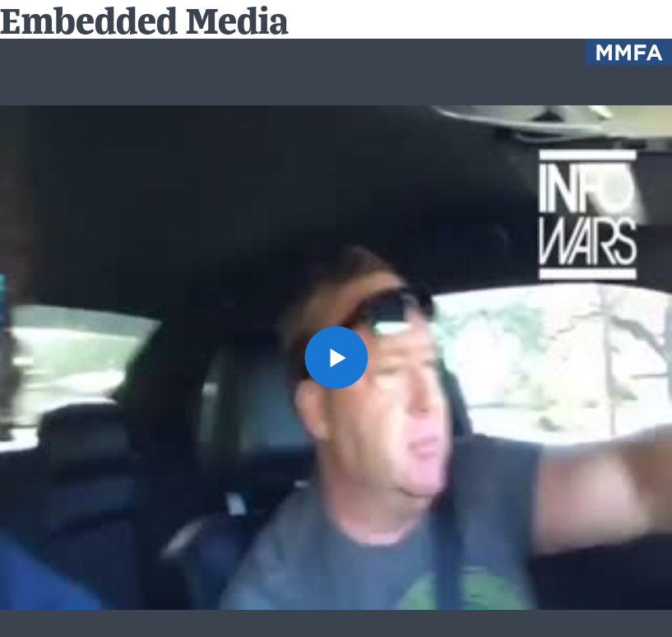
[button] (336, 357)
